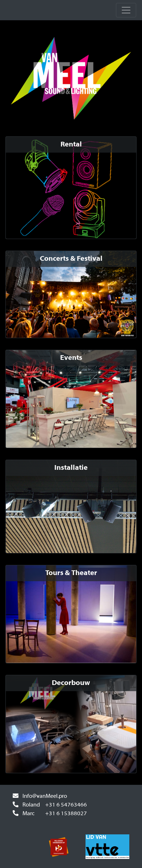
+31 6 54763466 (66, 805)
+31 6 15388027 (66, 814)
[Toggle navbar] (126, 10)
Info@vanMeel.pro (45, 796)
